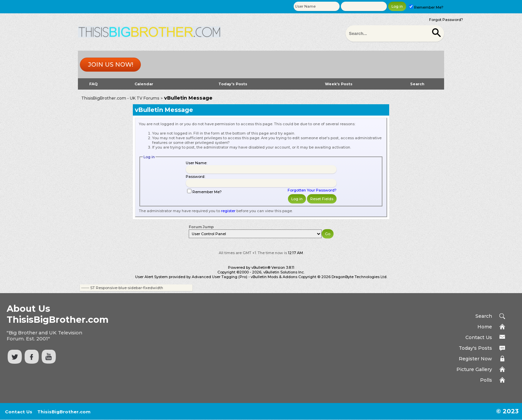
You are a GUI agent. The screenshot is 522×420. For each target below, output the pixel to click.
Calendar (144, 84)
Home (485, 327)
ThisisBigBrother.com (64, 412)
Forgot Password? (446, 20)
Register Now (475, 359)
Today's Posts (233, 84)
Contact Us (479, 337)
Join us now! (111, 65)
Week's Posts (339, 84)
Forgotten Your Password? (312, 190)
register (228, 211)
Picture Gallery (474, 369)
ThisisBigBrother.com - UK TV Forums (120, 98)
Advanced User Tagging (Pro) (220, 277)
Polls (486, 380)
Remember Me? (426, 7)
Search (417, 84)
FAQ (93, 84)
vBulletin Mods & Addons (274, 277)
